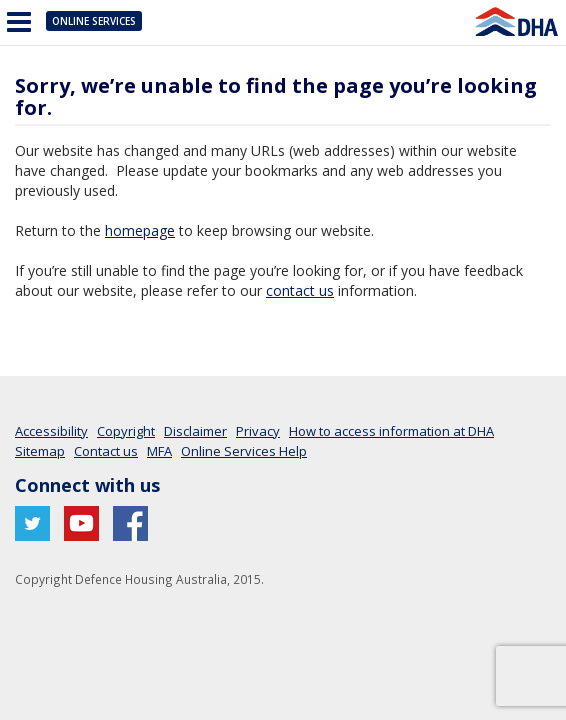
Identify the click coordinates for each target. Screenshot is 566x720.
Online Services (94, 21)
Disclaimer (195, 431)
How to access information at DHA (391, 431)
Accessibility (51, 431)
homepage (140, 230)
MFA (159, 451)
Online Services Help (244, 451)
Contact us (106, 451)
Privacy (258, 431)
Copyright (126, 431)
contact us (300, 290)
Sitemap (40, 451)
